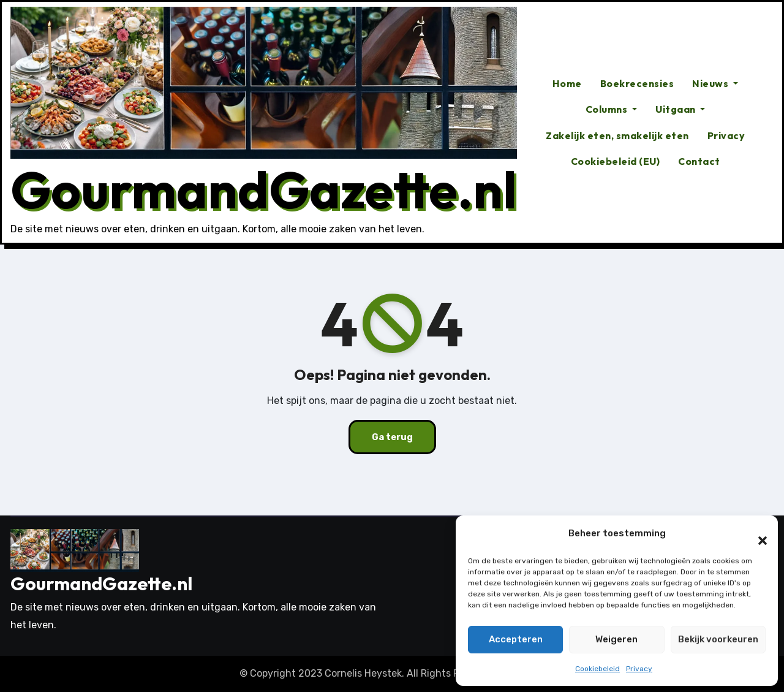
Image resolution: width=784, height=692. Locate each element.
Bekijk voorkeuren (718, 639)
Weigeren (616, 639)
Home (567, 83)
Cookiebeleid (597, 669)
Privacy (639, 669)
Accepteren (516, 639)
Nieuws (715, 83)
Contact (699, 161)
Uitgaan (680, 109)
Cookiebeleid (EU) (616, 161)
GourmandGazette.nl (264, 189)
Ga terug (392, 437)
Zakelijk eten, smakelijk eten (617, 135)
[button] (756, 534)
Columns (611, 109)
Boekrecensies (637, 83)
